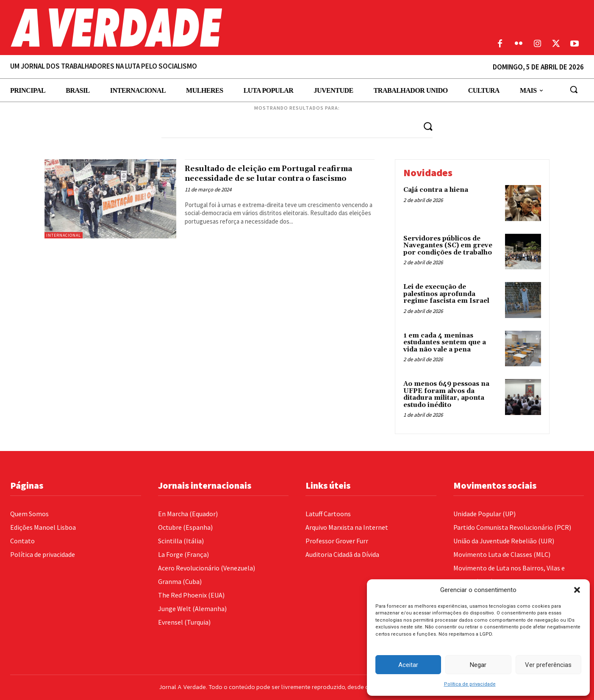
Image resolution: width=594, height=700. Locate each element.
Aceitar (408, 665)
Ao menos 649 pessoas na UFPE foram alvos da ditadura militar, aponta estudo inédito (446, 395)
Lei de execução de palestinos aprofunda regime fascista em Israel (446, 294)
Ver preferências (548, 665)
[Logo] (223, 28)
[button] (577, 590)
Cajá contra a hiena (436, 190)
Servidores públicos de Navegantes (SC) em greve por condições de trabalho (448, 246)
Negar (478, 665)
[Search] (427, 126)
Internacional (64, 235)
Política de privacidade (470, 684)
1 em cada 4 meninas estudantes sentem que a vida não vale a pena (445, 343)
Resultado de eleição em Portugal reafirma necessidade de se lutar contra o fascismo (276, 178)
